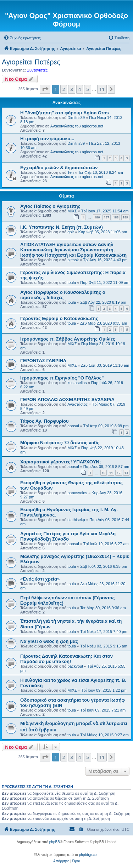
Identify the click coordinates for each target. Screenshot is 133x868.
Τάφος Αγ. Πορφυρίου (45, 421)
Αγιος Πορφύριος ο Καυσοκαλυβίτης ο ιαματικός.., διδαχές (63, 295)
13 (126, 473)
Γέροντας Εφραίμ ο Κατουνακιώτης (59, 318)
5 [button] (87, 89)
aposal (73, 426)
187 (107, 217)
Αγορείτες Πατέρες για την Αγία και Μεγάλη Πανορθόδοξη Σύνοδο (68, 536)
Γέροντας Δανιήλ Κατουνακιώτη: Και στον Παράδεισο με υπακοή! (66, 659)
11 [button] (102, 89)
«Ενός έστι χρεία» (40, 579)
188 (116, 217)
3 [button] (71, 89)
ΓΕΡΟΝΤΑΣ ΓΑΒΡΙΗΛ (43, 361)
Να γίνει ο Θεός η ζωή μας (49, 641)
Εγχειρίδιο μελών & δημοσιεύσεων (59, 168)
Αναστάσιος (77, 404)
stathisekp (76, 520)
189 (125, 217)
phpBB (55, 842)
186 (97, 217)
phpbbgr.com (89, 855)
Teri (71, 172)
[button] (45, 89)
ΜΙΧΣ (72, 211)
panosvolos (77, 493)
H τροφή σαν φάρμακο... (47, 139)
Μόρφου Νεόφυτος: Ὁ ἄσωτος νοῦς (60, 443)
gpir (71, 232)
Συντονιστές (37, 70)
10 (104, 473)
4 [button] (80, 89)
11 (111, 473)
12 (118, 473)
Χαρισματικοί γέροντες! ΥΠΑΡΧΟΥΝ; (60, 462)
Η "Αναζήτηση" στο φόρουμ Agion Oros (65, 113)
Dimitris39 (76, 118)
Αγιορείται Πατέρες (31, 62)
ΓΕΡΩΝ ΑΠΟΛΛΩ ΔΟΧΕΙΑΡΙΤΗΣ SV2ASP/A (67, 399)
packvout (75, 666)
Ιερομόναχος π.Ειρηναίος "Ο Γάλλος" (62, 378)
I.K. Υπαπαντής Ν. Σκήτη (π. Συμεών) (62, 227)
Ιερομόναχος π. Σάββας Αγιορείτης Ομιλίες (68, 339)
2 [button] (64, 89)
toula (72, 282)
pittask (73, 260)
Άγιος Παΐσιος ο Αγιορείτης (50, 206)
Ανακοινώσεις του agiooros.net (77, 126)
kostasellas (77, 383)
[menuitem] (22, 38)
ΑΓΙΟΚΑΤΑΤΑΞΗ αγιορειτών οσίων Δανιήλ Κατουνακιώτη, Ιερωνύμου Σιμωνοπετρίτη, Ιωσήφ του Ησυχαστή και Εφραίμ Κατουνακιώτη (73, 250)
